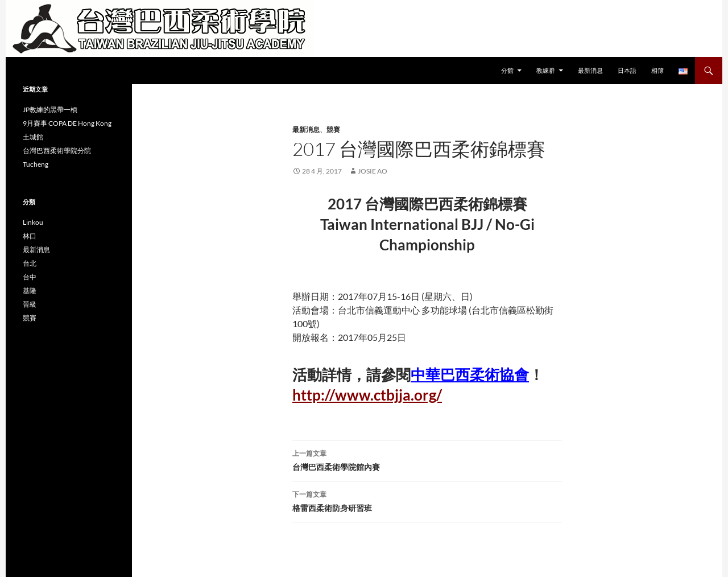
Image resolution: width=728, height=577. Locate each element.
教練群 (546, 70)
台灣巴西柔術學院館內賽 (427, 459)
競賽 (333, 129)
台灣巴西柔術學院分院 (57, 151)
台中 (30, 277)
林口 (30, 236)
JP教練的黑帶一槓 (50, 110)
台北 (30, 263)
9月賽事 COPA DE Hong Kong (67, 123)
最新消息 (590, 70)
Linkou (33, 222)
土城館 (33, 137)
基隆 (30, 290)
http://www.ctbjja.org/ (367, 395)
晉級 (30, 304)
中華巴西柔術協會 (470, 374)
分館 (507, 70)
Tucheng (36, 164)
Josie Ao (373, 171)
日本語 (627, 70)
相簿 (657, 70)
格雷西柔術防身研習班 (427, 500)
